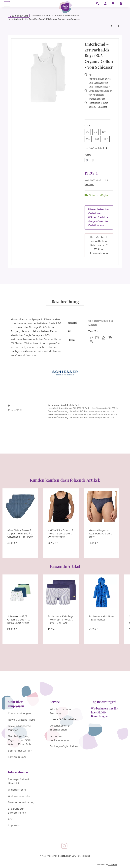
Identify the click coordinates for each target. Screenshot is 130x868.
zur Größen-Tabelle (96, 148)
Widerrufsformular (19, 796)
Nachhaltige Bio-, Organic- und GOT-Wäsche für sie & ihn (20, 740)
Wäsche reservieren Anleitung (61, 711)
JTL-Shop (113, 865)
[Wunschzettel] (113, 4)
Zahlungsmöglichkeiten (64, 746)
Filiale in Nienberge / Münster (20, 728)
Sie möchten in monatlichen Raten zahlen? (99, 245)
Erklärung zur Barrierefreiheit (17, 811)
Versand (89, 184)
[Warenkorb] (122, 4)
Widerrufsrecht (17, 790)
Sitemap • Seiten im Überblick (20, 781)
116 (89, 139)
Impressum (15, 825)
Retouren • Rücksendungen (59, 738)
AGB (11, 819)
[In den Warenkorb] (14, 37)
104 (105, 131)
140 (107, 139)
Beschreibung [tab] (65, 301)
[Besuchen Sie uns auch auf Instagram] (64, 846)
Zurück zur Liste (20, 16)
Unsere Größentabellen (64, 719)
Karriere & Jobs (17, 757)
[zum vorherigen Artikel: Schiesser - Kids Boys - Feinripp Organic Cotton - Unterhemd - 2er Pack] (112, 26)
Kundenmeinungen (19, 713)
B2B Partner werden (20, 751)
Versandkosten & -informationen (61, 728)
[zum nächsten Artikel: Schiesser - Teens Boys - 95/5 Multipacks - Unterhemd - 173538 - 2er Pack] (119, 26)
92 (88, 131)
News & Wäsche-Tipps (21, 720)
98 (96, 131)
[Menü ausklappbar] (7, 4)
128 (98, 139)
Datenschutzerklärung (21, 802)
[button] (97, 4)
